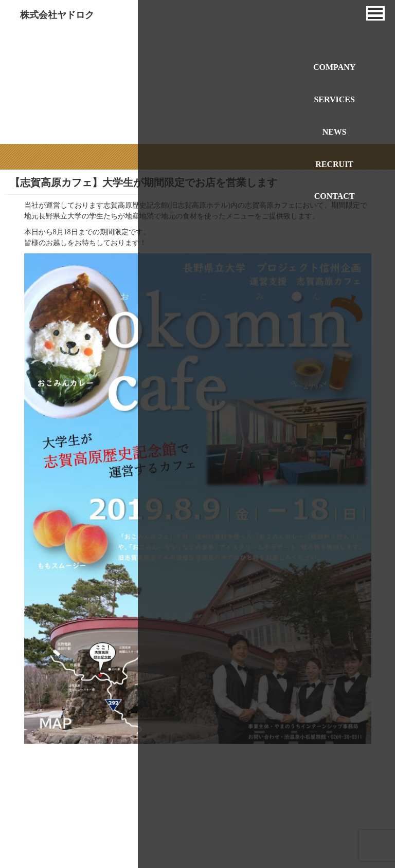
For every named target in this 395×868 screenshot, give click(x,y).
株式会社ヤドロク (57, 15)
